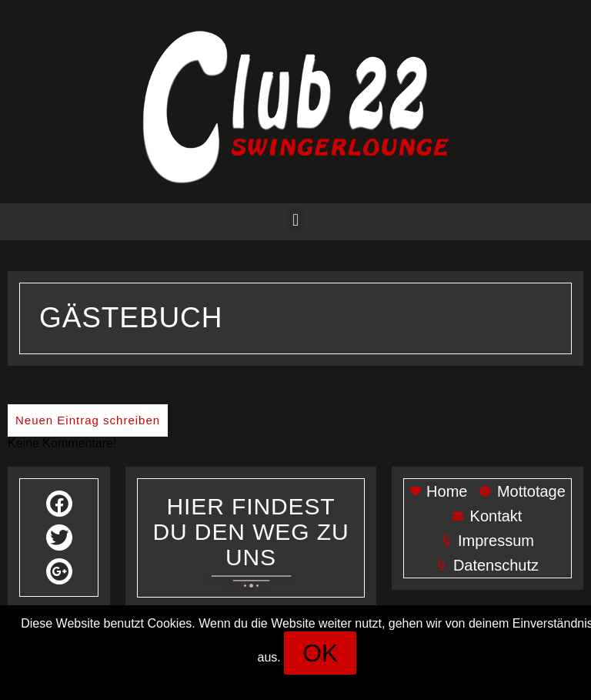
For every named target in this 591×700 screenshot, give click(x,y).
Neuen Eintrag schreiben (88, 420)
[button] (295, 220)
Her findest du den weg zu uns (251, 532)
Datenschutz (345, 681)
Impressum (265, 681)
